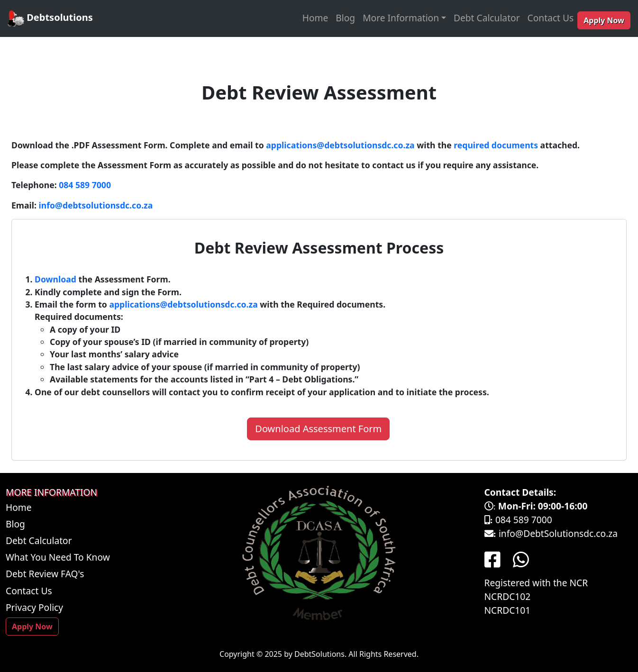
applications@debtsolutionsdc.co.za (340, 145)
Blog (345, 18)
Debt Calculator (487, 18)
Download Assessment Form (318, 429)
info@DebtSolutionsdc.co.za (558, 533)
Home (315, 18)
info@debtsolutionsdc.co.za (96, 205)
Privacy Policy (34, 607)
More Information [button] (401, 18)
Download (55, 279)
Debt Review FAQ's (45, 574)
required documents (496, 145)
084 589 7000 (85, 185)
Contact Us (551, 18)
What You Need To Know (58, 557)
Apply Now (604, 20)
